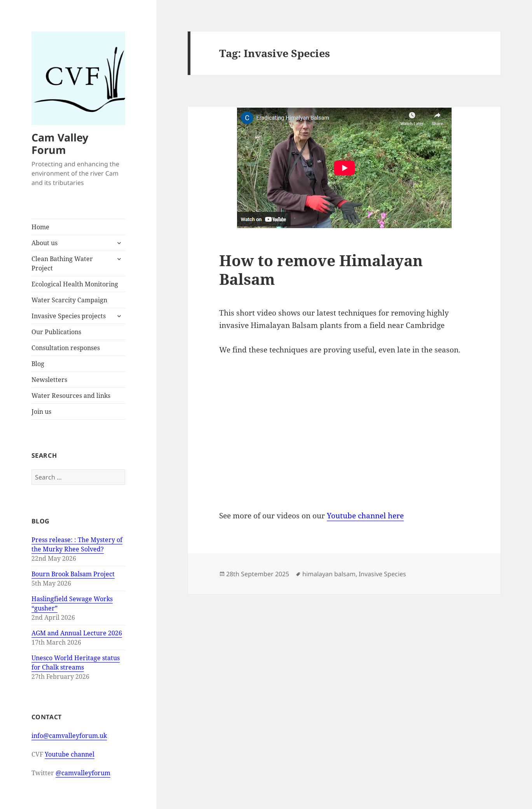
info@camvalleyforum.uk (69, 736)
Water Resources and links (71, 396)
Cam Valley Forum (60, 144)
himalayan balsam (329, 574)
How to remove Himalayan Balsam (321, 269)
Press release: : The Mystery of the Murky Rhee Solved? (77, 544)
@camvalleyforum (83, 773)
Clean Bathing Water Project (62, 263)
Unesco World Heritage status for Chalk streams (76, 663)
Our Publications (56, 332)
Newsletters (49, 380)
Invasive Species (382, 574)
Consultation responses (66, 348)
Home (40, 227)
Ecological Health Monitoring (75, 284)
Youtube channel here (365, 516)
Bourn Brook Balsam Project (73, 574)
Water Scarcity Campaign (69, 300)
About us (44, 243)
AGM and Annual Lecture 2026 (77, 633)
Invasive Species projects (69, 316)
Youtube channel (70, 754)
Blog (38, 364)
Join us (41, 411)
